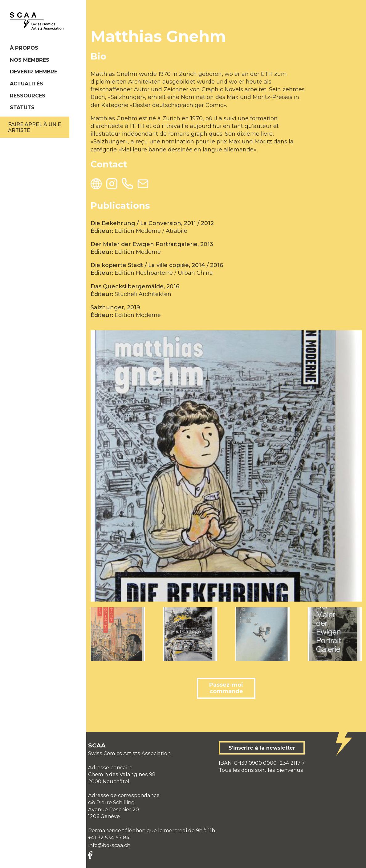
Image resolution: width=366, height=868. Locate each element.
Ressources (28, 96)
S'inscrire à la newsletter (262, 748)
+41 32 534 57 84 (109, 837)
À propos (24, 48)
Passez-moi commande (226, 688)
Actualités (26, 84)
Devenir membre (34, 72)
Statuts (22, 107)
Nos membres (30, 60)
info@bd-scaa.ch (109, 845)
